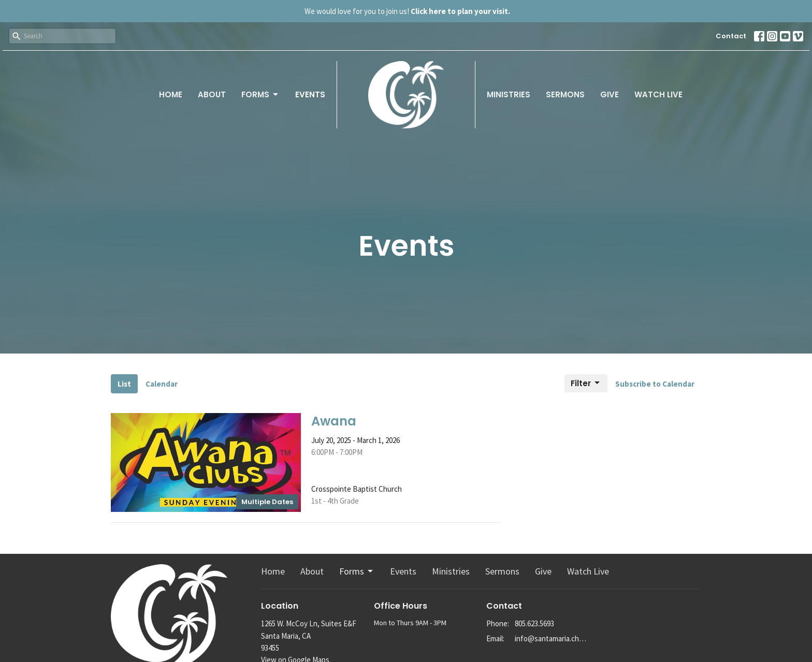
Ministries (509, 94)
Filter (586, 383)
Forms (260, 94)
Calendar (162, 384)
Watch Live (658, 94)
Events (310, 94)
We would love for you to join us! (407, 11)
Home (171, 94)
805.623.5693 (534, 623)
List (124, 384)
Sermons (565, 94)
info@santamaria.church (552, 638)
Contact (731, 36)
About (212, 94)
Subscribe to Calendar (655, 384)
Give (610, 94)
